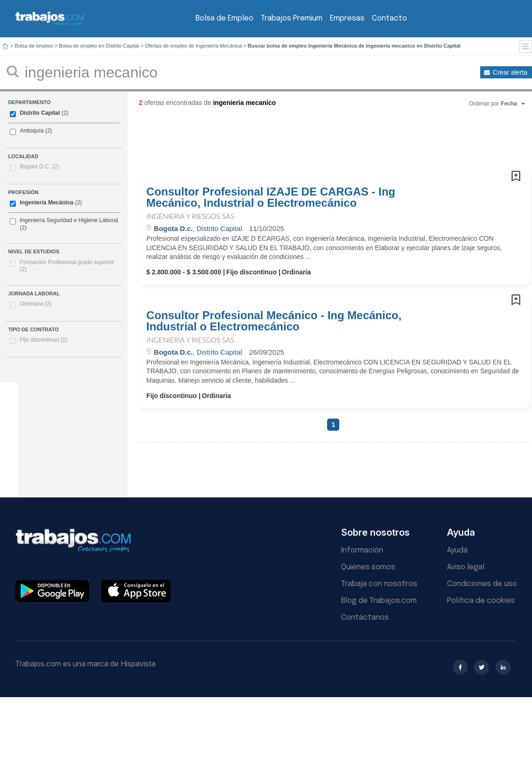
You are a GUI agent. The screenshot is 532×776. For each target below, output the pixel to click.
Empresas (347, 18)
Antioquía (31, 131)
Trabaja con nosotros (379, 584)
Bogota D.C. (39, 167)
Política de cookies (481, 601)
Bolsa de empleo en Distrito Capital (99, 46)
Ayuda (457, 550)
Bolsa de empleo (34, 46)
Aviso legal (466, 567)
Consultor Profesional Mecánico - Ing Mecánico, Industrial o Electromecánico (274, 321)
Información (362, 550)
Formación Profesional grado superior (67, 266)
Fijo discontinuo (43, 340)
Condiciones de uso (482, 584)
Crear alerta (510, 72)
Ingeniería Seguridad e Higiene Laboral (69, 220)
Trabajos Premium (292, 18)
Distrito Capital (40, 113)
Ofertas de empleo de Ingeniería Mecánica (193, 46)
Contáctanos (365, 618)
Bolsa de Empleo (224, 18)
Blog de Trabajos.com (379, 601)
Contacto (389, 18)
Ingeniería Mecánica (46, 203)
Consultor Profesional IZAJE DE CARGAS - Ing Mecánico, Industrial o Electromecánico (271, 197)
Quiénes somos (368, 567)
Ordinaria (35, 304)
